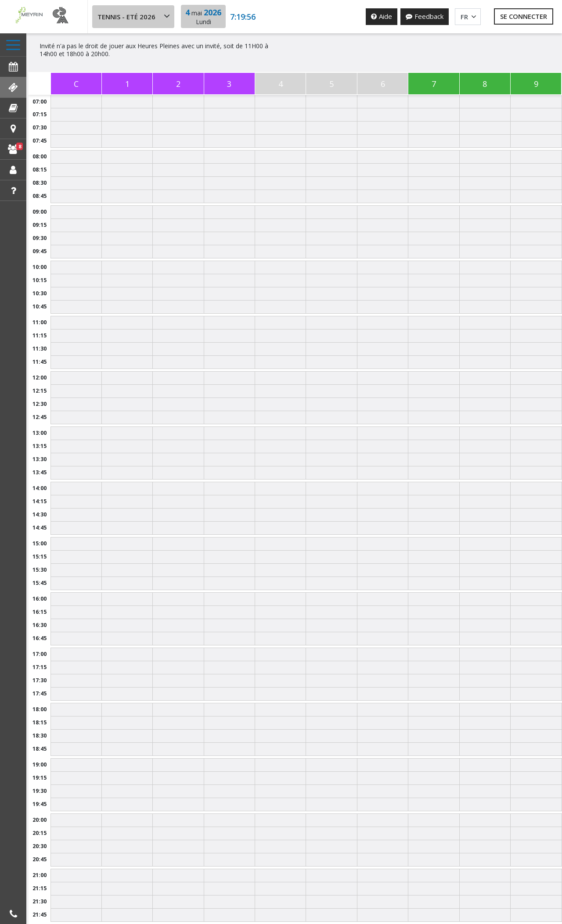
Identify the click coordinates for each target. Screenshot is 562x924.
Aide (382, 16)
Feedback (425, 16)
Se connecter (524, 16)
